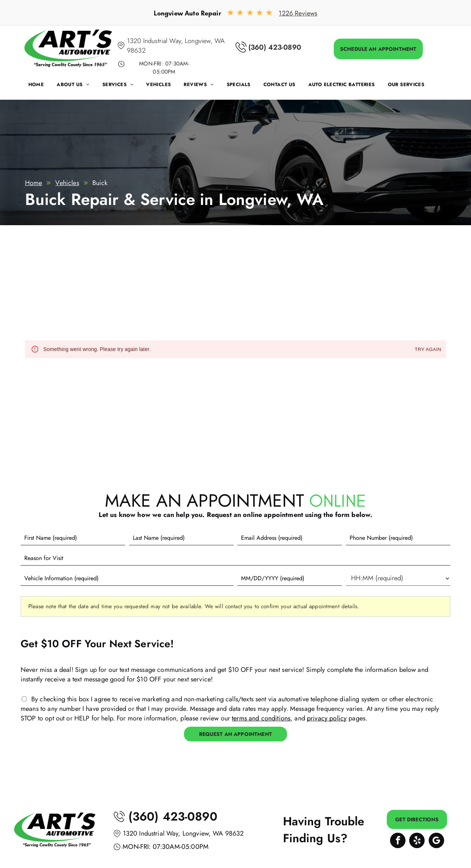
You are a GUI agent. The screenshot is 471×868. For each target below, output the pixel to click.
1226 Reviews (298, 13)
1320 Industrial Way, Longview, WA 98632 (183, 833)
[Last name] (181, 538)
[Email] (290, 538)
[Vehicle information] (127, 578)
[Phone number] (398, 538)
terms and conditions (261, 718)
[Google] (436, 841)
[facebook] (398, 841)
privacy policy (327, 718)
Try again (428, 350)
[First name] (73, 538)
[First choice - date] (290, 578)
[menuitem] (43, 86)
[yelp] (417, 841)
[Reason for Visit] (235, 558)
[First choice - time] (398, 578)
